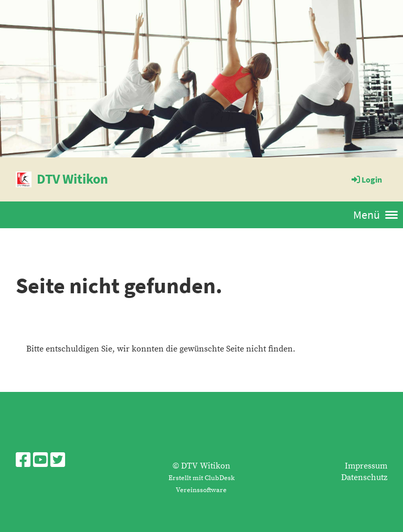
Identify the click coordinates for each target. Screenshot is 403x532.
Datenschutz (364, 477)
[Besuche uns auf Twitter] (58, 461)
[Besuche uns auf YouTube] (40, 461)
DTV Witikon (72, 179)
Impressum (366, 466)
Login (366, 179)
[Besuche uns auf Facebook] (23, 461)
